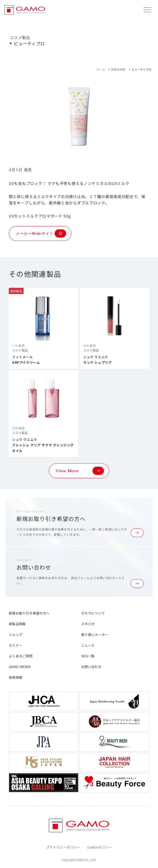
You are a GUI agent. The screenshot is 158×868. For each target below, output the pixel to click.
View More (80, 471)
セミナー (15, 645)
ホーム (101, 69)
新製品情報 (118, 69)
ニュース (88, 645)
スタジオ (88, 624)
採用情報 (15, 677)
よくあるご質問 (21, 656)
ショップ (15, 634)
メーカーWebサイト (41, 233)
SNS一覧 (88, 656)
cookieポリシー (100, 847)
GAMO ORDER (20, 666)
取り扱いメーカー (95, 634)
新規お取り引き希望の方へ (29, 613)
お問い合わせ (91, 666)
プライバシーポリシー (63, 847)
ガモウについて (93, 613)
